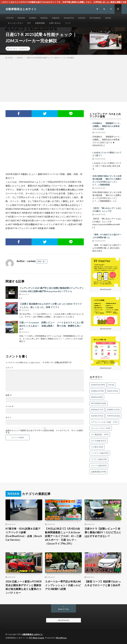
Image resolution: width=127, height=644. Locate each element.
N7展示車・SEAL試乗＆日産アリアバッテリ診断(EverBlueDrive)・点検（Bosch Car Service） (24, 534)
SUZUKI (82, 18)
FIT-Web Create (37, 638)
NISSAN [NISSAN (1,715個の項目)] (97, 410)
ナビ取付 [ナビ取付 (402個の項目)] (97, 447)
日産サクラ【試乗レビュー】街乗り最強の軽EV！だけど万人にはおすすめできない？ (103, 532)
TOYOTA (10, 18)
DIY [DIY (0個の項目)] (111, 385)
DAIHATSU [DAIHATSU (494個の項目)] (98, 385)
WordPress (61, 638)
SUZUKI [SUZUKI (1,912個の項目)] (97, 416)
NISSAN (21, 18)
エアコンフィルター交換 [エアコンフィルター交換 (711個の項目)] (104, 422)
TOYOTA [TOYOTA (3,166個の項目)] (113, 416)
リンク (68, 23)
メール (10, 406)
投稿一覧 (41, 261)
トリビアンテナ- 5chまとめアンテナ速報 (105, 115)
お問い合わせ (55, 23)
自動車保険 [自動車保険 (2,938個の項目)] (99, 472)
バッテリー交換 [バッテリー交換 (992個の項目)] (100, 453)
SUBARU (56, 18)
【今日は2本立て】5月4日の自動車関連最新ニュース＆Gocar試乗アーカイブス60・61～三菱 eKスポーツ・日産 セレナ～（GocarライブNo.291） (63, 536)
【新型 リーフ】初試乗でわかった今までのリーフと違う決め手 (103, 583)
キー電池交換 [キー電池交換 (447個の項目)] (100, 434)
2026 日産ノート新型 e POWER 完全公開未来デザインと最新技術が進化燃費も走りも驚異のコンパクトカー (24, 587)
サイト (8, 417)
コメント (9, 367)
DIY (29, 23)
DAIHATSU (69, 18)
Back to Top (64, 609)
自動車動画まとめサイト (33, 634)
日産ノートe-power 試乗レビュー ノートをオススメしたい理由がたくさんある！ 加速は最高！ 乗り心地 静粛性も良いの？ (51, 326)
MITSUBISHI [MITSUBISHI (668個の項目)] (99, 403)
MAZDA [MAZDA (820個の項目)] (97, 397)
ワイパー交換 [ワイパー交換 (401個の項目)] (99, 466)
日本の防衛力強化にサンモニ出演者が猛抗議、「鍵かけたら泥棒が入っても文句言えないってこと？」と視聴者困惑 (107, 180)
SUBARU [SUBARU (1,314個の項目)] (113, 410)
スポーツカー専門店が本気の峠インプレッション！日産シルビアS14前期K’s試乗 (63, 585)
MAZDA (44, 18)
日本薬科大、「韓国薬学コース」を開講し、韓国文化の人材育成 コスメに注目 (107, 126)
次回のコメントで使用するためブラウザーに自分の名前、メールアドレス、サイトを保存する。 (44, 431)
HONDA (33, 18)
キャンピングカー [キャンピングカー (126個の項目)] (101, 428)
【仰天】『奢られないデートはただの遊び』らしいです (107, 210)
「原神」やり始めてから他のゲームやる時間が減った (107, 236)
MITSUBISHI (95, 18)
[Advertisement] (64, 80)
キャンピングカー (15, 23)
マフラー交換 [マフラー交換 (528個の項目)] (99, 459)
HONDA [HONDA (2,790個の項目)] (97, 391)
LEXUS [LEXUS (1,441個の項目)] (113, 391)
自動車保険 (40, 23)
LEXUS (108, 18)
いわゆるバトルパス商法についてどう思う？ (107, 154)
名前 (9, 395)
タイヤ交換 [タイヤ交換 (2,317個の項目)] (99, 441)
